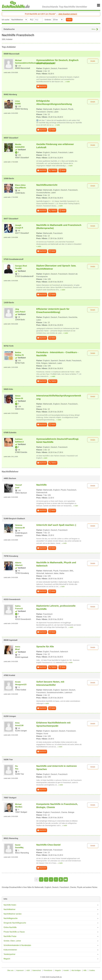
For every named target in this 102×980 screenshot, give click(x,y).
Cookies (92, 970)
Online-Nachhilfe (10, 927)
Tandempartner (10, 954)
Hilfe (85, 970)
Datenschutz (37, 970)
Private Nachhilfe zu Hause (14, 932)
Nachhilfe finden (10, 905)
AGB (28, 970)
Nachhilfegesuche (11, 918)
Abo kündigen (76, 970)
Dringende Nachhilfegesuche (15, 923)
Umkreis (48, 20)
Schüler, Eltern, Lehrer (12, 941)
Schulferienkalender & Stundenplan (17, 945)
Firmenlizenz (48, 970)
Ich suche (5, 20)
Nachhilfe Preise (10, 936)
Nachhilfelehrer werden (13, 914)
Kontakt (66, 970)
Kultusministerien (10, 950)
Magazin (7, 959)
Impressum (20, 970)
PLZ (32, 20)
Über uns (10, 970)
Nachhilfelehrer (10, 909)
